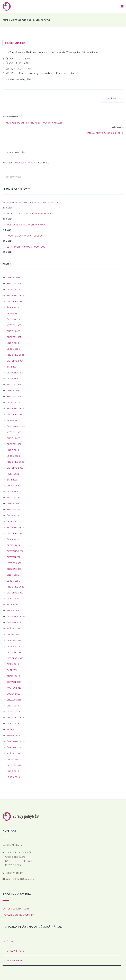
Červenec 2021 (16, 551)
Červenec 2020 (16, 616)
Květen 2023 (14, 432)
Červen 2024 (14, 379)
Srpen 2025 (13, 313)
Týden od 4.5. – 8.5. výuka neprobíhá (29, 214)
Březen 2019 (14, 700)
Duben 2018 (13, 759)
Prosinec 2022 (15, 462)
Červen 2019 (14, 682)
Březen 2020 (14, 640)
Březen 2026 (14, 283)
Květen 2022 (14, 498)
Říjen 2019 (13, 664)
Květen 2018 (14, 753)
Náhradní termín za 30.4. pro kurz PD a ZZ (32, 203)
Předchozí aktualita (10, 117)
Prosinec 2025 (15, 295)
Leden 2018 (13, 777)
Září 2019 (12, 670)
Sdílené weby (15, 961)
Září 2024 (12, 367)
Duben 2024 (13, 391)
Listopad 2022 (15, 468)
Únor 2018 (13, 771)
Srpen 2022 (13, 486)
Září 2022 (12, 480)
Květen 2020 (14, 628)
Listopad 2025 (15, 301)
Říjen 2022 (13, 474)
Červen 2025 (14, 319)
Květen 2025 (14, 325)
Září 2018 (12, 729)
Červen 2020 (14, 622)
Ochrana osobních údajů (16, 909)
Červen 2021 (14, 557)
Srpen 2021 (13, 545)
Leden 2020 (13, 646)
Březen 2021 (14, 569)
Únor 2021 (13, 575)
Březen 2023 (14, 444)
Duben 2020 (13, 634)
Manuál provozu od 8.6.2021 (105, 133)
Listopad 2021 (15, 533)
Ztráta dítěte (15, 951)
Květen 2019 (14, 688)
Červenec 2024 (16, 373)
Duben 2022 (13, 504)
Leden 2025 (13, 349)
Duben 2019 (13, 694)
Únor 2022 (13, 515)
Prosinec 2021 (15, 527)
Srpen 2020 (13, 611)
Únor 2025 (13, 343)
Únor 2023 (13, 450)
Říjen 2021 (13, 539)
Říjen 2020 (13, 599)
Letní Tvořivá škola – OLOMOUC (26, 247)
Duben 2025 (13, 331)
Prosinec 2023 (15, 408)
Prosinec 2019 (15, 652)
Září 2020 (12, 605)
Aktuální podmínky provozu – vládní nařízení (33, 123)
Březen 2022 (14, 509)
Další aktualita (118, 127)
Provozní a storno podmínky (18, 915)
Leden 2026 (13, 289)
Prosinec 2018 (15, 718)
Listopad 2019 (15, 658)
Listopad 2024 (15, 361)
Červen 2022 (14, 492)
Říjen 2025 (13, 307)
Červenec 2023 (16, 426)
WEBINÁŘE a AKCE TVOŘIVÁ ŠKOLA (26, 225)
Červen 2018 (14, 747)
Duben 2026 (13, 278)
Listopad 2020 (15, 593)
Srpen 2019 (13, 676)
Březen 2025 (14, 337)
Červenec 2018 (16, 741)
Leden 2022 (13, 521)
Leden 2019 (13, 712)
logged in (22, 163)
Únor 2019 (13, 706)
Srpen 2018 (13, 735)
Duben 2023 (13, 438)
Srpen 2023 (13, 420)
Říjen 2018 (13, 724)
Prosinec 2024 (15, 355)
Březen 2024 (14, 396)
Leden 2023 (13, 456)
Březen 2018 (14, 765)
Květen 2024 (14, 385)
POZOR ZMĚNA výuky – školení (25, 236)
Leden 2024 (13, 402)
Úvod (10, 941)
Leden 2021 (13, 581)
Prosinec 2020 (15, 587)
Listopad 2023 (15, 414)
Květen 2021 (14, 563)
